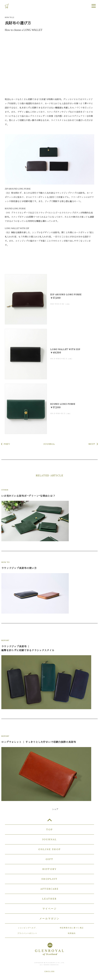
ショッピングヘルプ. (27, 928)
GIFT (50, 859)
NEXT (92, 444)
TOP (50, 821)
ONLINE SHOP (49, 849)
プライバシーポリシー (27, 933)
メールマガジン (49, 918)
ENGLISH (49, 971)
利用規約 (72, 933)
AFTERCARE (49, 889)
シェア (55, 809)
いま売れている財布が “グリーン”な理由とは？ (28, 496)
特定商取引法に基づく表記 (72, 928)
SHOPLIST (49, 879)
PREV (7, 444)
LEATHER (49, 899)
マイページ (50, 909)
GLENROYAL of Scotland (50, 6)
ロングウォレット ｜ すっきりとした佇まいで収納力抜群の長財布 (39, 742)
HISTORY (49, 869)
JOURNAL (49, 444)
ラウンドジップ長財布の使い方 (19, 568)
